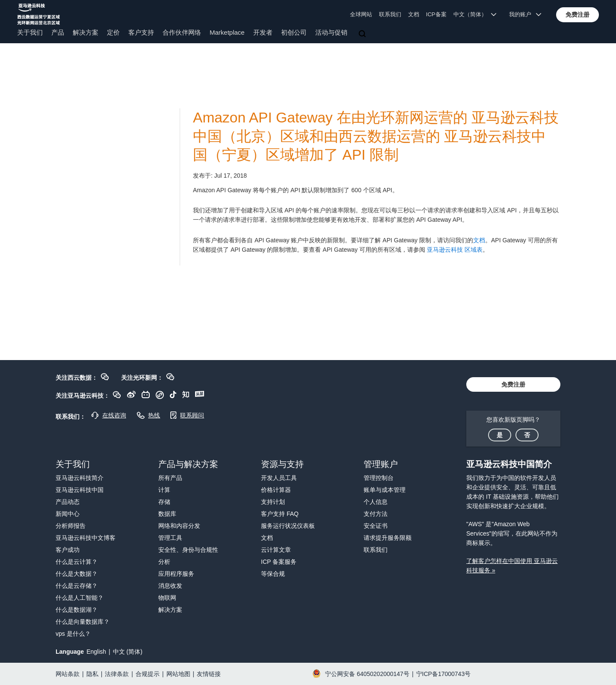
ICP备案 (436, 14)
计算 (164, 490)
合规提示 (148, 674)
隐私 (92, 674)
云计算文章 (276, 550)
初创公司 (294, 32)
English (96, 652)
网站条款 (68, 674)
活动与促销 (331, 32)
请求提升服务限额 (388, 538)
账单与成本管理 (385, 490)
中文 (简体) (128, 652)
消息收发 (170, 586)
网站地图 (178, 674)
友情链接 (209, 674)
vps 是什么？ (73, 634)
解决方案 (86, 32)
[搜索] (363, 34)
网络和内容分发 (179, 526)
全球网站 (361, 14)
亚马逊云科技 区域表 (455, 250)
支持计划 (273, 502)
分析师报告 (71, 526)
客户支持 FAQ (280, 514)
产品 (58, 32)
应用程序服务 (176, 574)
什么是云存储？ (77, 586)
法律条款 (117, 674)
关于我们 (30, 32)
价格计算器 (276, 490)
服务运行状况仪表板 (288, 526)
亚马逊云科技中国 (80, 490)
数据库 (167, 514)
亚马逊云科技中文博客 (86, 538)
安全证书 (376, 526)
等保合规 (273, 574)
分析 (164, 562)
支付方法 (376, 514)
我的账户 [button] (525, 14)
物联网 (167, 598)
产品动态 (68, 502)
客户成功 (68, 550)
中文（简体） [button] (475, 14)
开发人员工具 (279, 478)
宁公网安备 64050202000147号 (367, 674)
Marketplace (227, 32)
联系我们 (390, 14)
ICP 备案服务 (279, 562)
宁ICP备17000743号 (444, 674)
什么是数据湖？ (77, 610)
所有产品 (170, 478)
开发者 (263, 32)
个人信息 (376, 502)
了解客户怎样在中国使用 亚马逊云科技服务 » (512, 566)
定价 (113, 32)
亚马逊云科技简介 (80, 478)
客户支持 (141, 32)
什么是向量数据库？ (83, 622)
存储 (164, 502)
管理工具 (170, 538)
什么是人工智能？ (80, 598)
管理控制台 (379, 478)
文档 (414, 14)
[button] (577, 15)
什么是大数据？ (77, 574)
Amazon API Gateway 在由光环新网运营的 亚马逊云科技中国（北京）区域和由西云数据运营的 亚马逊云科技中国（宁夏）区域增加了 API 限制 (376, 136)
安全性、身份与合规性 (188, 550)
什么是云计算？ (77, 562)
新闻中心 (68, 514)
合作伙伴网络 (182, 32)
